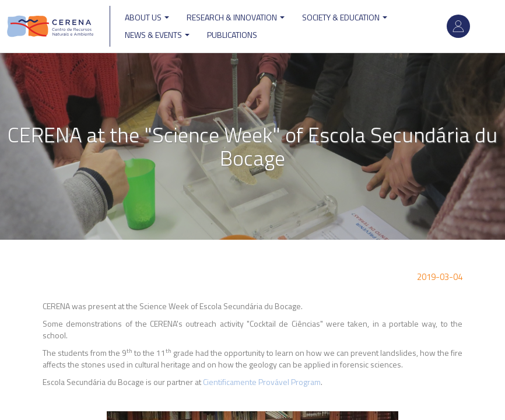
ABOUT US (147, 17)
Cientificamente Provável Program (262, 382)
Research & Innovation (236, 17)
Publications (232, 35)
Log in (458, 26)
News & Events (157, 35)
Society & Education (345, 17)
